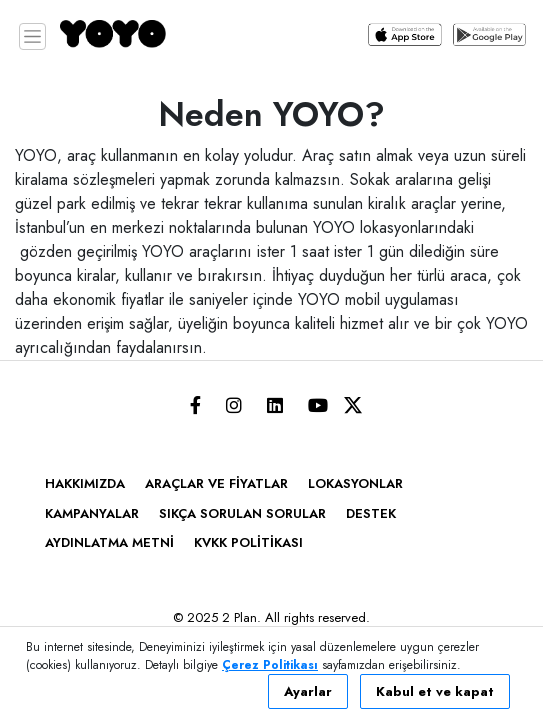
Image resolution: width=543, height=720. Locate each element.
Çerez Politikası (270, 665)
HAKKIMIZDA (85, 483)
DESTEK (371, 513)
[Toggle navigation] (32, 36)
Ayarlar (308, 691)
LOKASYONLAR (355, 483)
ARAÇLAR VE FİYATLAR (216, 483)
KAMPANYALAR (92, 513)
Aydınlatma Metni (109, 542)
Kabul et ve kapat (435, 691)
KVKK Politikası (248, 542)
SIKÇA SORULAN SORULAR (242, 513)
